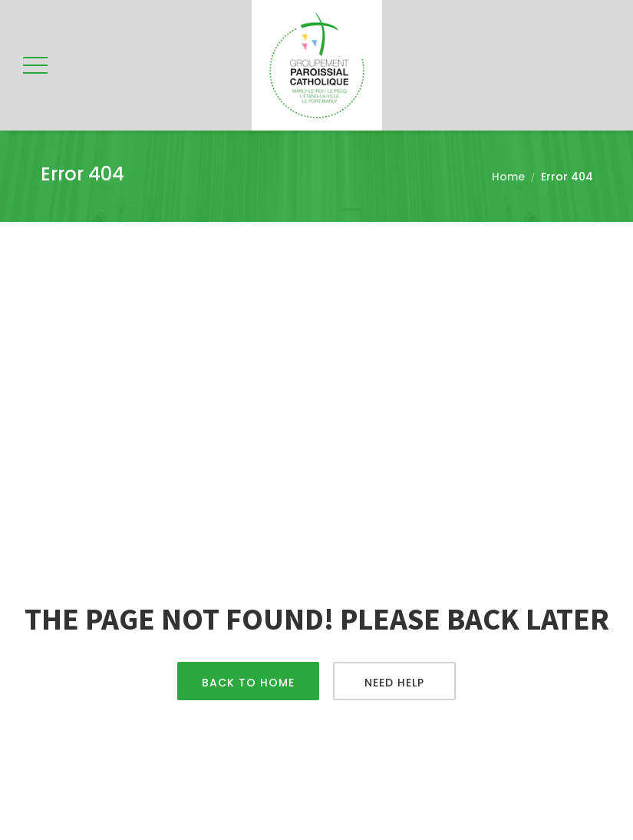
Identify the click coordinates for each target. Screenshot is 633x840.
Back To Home (248, 683)
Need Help (394, 683)
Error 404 (567, 177)
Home (508, 177)
